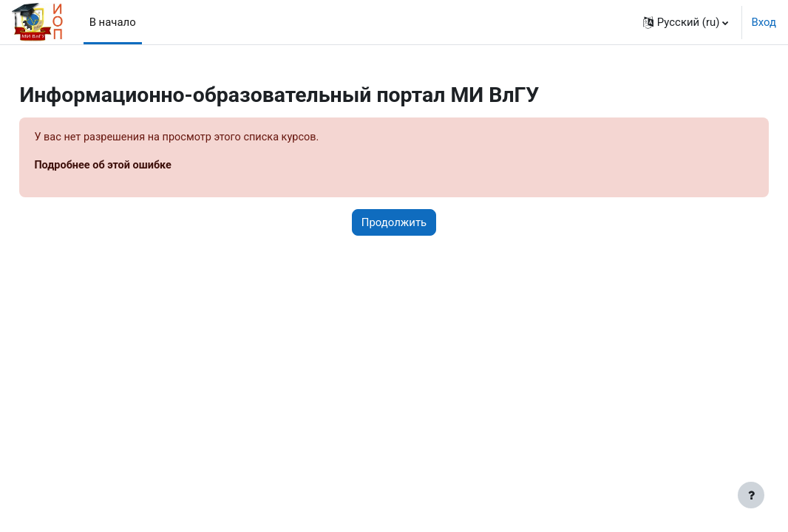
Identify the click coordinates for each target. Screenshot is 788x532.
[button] (686, 22)
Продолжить (394, 223)
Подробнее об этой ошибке (138, 166)
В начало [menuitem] (113, 22)
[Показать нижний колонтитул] (751, 495)
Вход (764, 22)
